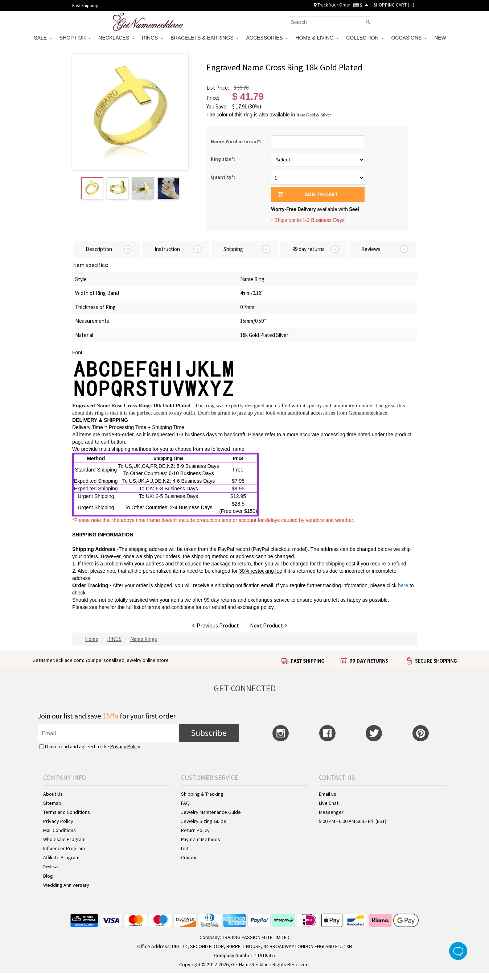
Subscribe (209, 733)
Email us (328, 794)
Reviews (51, 867)
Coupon (189, 857)
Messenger (331, 812)
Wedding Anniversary (66, 885)
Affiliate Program (61, 857)
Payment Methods (201, 839)
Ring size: (223, 159)
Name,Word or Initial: (237, 142)
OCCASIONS (409, 38)
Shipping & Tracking (202, 794)
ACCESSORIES (267, 38)
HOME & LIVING (317, 38)
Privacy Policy (125, 746)
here (104, 607)
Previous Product (216, 625)
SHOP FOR (75, 38)
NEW (441, 38)
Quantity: (223, 177)
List (185, 848)
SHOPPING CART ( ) (394, 5)
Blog (48, 876)
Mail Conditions (59, 830)
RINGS (152, 38)
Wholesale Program (64, 839)
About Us (53, 794)
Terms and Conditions (67, 812)
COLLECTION (365, 38)
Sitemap (52, 803)
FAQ (185, 803)
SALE (43, 38)
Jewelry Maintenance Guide (211, 812)
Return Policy (195, 830)
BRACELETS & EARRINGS (204, 38)
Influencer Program (64, 848)
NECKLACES (116, 38)
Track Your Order (332, 5)
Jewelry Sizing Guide (204, 821)
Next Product (269, 625)
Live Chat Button (458, 951)
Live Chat (329, 803)
